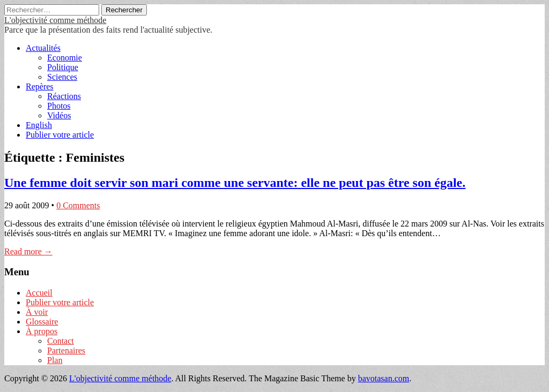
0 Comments (78, 205)
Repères (40, 86)
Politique (63, 67)
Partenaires (66, 350)
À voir (37, 312)
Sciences (62, 77)
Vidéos (59, 115)
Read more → (28, 251)
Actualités (43, 48)
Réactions (64, 96)
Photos (59, 106)
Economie (65, 58)
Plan (55, 360)
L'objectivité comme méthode (55, 20)
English (39, 125)
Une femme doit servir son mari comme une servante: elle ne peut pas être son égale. (235, 183)
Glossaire (42, 322)
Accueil (39, 293)
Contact (61, 341)
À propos (42, 331)
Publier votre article (60, 135)
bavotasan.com (384, 378)
